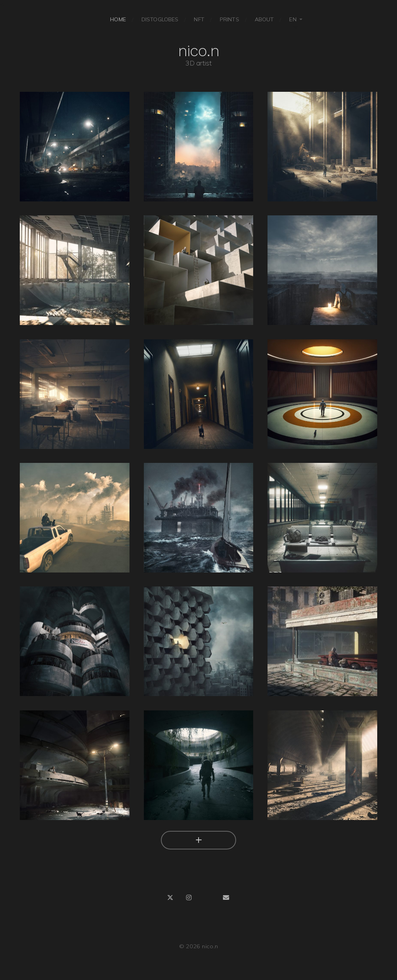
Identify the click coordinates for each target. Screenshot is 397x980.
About (264, 19)
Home (118, 19)
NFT (199, 19)
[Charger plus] (198, 840)
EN (293, 19)
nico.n (198, 51)
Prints (230, 19)
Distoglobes (160, 19)
